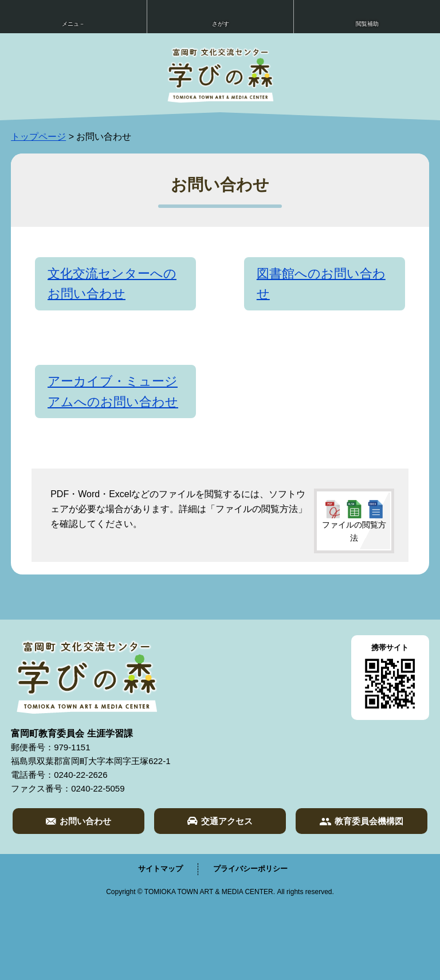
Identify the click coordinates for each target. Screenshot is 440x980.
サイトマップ (160, 869)
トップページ (38, 137)
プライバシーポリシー (250, 869)
